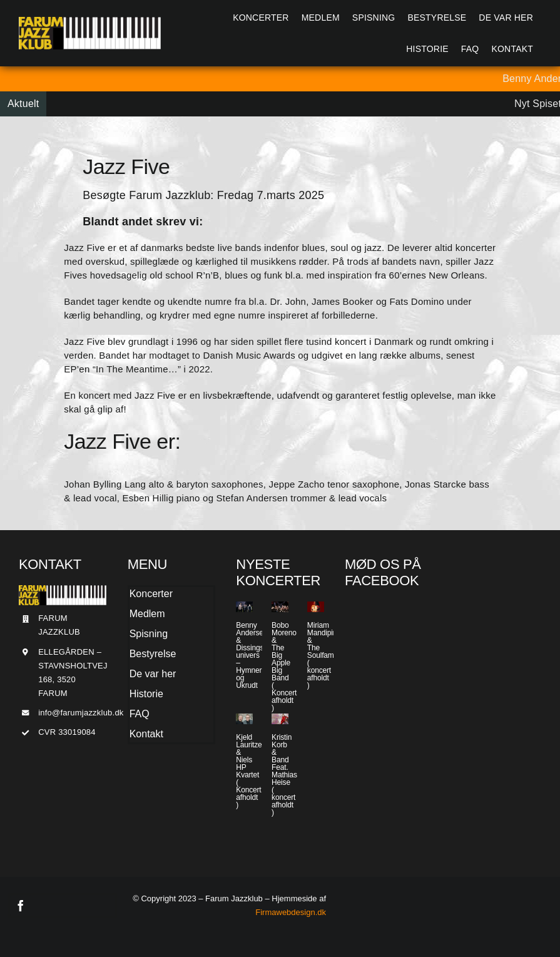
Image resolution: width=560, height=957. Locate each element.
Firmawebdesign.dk (291, 912)
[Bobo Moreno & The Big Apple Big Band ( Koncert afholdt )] (280, 607)
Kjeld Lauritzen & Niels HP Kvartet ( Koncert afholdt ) (251, 771)
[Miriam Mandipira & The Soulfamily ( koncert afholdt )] (316, 607)
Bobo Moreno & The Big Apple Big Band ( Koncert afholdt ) (284, 667)
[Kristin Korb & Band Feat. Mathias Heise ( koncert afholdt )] (280, 719)
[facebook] (21, 906)
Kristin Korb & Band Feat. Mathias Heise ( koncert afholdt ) (284, 775)
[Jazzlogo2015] (90, 22)
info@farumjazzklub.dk (81, 713)
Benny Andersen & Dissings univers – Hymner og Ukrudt (252, 655)
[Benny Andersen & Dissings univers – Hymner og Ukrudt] (244, 607)
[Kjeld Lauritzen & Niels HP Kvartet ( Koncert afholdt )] (244, 719)
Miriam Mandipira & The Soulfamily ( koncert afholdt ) (324, 655)
